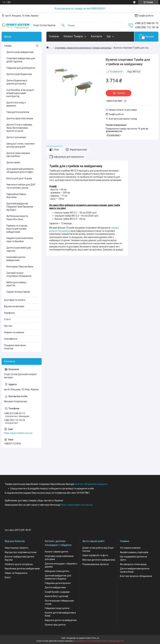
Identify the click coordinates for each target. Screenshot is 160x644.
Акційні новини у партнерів (134, 552)
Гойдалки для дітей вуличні (21, 68)
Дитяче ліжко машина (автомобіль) (18, 155)
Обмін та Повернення (16, 573)
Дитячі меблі (13, 163)
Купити (121, 93)
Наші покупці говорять (17, 548)
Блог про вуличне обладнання (136, 576)
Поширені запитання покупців (15, 347)
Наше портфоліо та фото (95, 555)
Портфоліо (9, 313)
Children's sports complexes (19, 564)
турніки (115, 228)
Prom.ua (95, 638)
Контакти (96, 36)
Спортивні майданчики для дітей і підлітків (21, 60)
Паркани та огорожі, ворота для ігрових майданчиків (17, 229)
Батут (8, 577)
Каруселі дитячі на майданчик (61, 620)
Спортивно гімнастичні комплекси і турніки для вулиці (83, 48)
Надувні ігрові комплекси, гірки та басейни (20, 240)
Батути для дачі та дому (19, 178)
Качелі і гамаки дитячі (56, 552)
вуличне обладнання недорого (91, 484)
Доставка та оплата (15, 300)
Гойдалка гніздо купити (57, 608)
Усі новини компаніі (130, 548)
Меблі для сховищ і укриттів (16, 284)
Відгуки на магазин (14, 306)
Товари (8, 46)
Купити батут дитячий (56, 596)
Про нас (8, 326)
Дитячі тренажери (16, 137)
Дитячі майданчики (55, 587)
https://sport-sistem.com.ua (18, 433)
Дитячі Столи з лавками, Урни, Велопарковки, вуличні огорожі (19, 128)
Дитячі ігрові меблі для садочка (19, 249)
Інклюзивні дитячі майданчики (16, 259)
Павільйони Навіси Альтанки (16, 196)
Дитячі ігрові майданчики (20, 52)
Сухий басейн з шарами (57, 592)
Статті (7, 319)
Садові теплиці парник (18, 292)
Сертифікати (11, 339)
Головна (54, 36)
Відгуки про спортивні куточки (21, 552)
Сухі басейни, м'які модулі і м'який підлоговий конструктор (20, 93)
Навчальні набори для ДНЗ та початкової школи (21, 186)
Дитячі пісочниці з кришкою (16, 104)
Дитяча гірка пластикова (20, 118)
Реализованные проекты (96, 564)
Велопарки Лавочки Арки (20, 267)
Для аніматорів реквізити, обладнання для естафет (20, 171)
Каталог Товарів (73, 36)
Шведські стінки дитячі (57, 571)
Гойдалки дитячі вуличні (58, 583)
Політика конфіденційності (111, 641)
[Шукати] (63, 25)
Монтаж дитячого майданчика (99, 560)
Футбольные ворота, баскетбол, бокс (17, 218)
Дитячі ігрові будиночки (19, 74)
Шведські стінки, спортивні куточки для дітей (20, 145)
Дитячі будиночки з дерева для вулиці (17, 82)
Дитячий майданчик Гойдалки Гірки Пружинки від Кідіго (20, 207)
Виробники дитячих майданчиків (22, 569)
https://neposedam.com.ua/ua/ (77, 505)
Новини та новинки (14, 332)
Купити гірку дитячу (55, 625)
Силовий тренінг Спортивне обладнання (19, 275)
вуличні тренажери (59, 231)
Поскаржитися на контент (86, 641)
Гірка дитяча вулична (18, 112)
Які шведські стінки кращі (133, 564)
